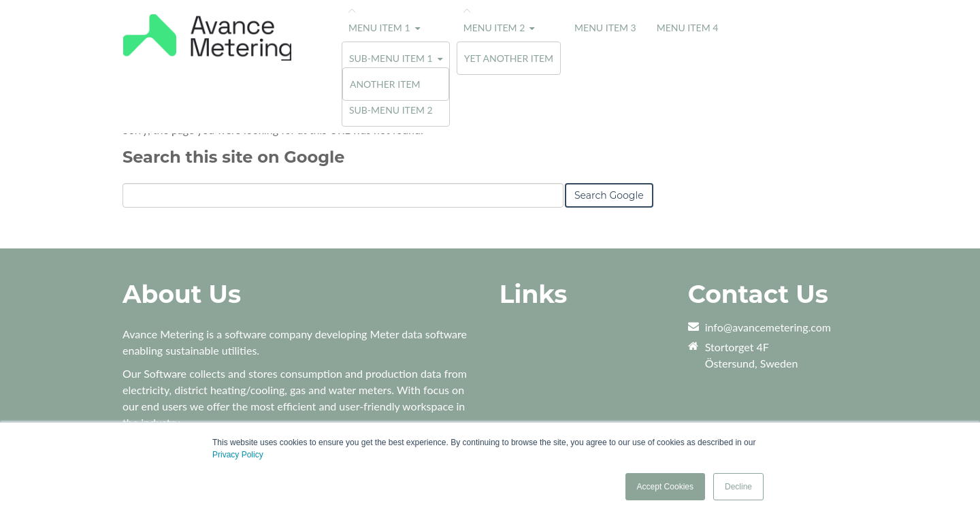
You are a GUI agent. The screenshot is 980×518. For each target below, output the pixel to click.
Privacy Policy (238, 455)
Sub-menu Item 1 (391, 58)
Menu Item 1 (379, 28)
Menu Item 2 (494, 28)
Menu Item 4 (688, 28)
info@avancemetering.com (768, 327)
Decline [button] (738, 487)
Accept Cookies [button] (665, 487)
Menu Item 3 (605, 28)
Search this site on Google (233, 157)
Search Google (609, 195)
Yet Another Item (509, 58)
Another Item (385, 84)
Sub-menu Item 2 (391, 110)
